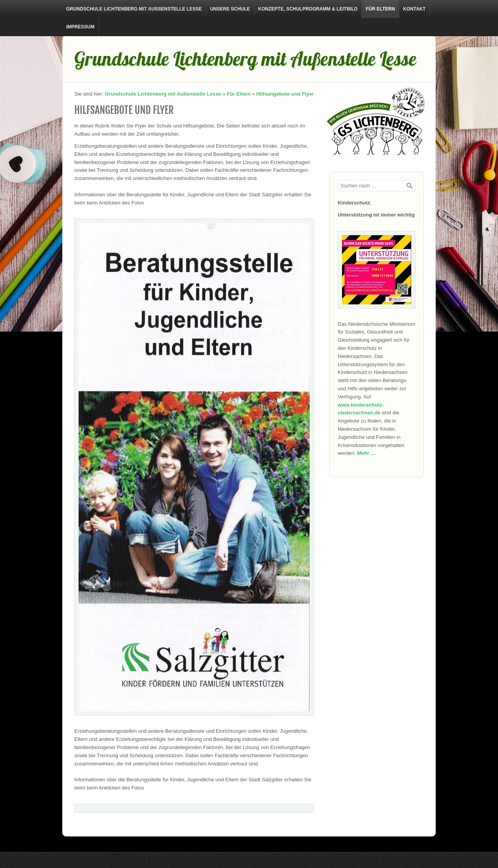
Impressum (80, 27)
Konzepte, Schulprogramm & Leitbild (308, 9)
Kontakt (414, 9)
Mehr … (366, 453)
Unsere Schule (230, 9)
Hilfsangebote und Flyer (285, 94)
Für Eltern (380, 9)
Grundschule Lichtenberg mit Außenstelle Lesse (134, 9)
